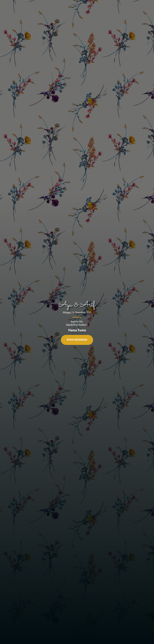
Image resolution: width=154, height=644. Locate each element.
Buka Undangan (77, 340)
